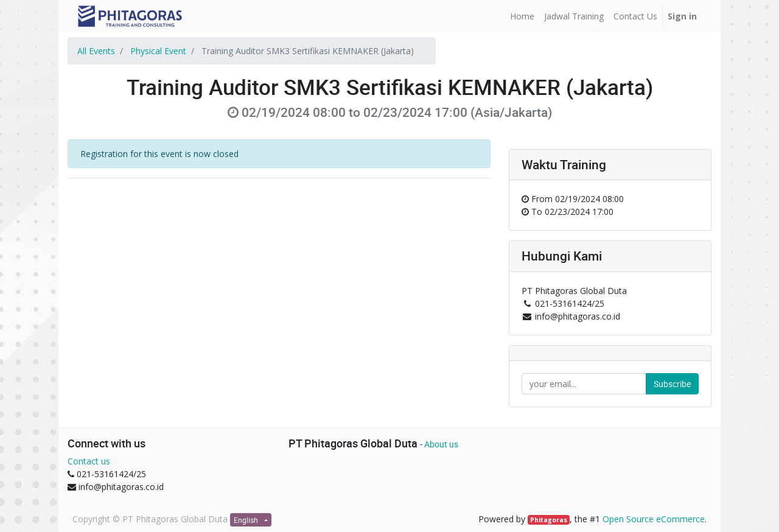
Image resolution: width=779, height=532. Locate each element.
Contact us (89, 461)
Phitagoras (549, 520)
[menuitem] (522, 16)
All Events (96, 51)
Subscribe (672, 384)
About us (441, 444)
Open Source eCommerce (654, 519)
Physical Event (158, 51)
